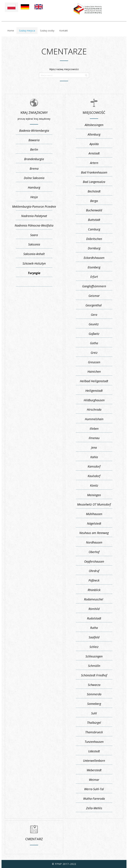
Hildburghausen (94, 400)
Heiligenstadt (94, 391)
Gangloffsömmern (94, 286)
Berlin (34, 149)
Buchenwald (94, 210)
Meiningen (94, 495)
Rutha (94, 628)
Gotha (94, 343)
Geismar (94, 296)
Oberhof (94, 552)
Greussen (94, 362)
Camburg (94, 229)
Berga (94, 201)
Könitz (94, 485)
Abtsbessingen (94, 125)
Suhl (94, 713)
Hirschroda (94, 409)
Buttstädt (94, 220)
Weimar (94, 780)
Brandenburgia (34, 159)
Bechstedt (94, 191)
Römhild (94, 609)
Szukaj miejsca (27, 31)
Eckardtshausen (94, 258)
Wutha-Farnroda (94, 799)
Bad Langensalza (94, 182)
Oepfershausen (94, 561)
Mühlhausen (94, 514)
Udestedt (94, 751)
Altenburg (94, 134)
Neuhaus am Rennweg (94, 533)
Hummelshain (94, 419)
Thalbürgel (94, 723)
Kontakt (64, 31)
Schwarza (94, 685)
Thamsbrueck (94, 732)
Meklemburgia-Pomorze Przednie (34, 206)
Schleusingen (94, 656)
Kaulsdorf (94, 476)
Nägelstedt (94, 523)
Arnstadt (94, 153)
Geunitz (94, 324)
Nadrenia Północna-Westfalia (34, 225)
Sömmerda (94, 694)
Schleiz (94, 647)
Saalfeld (94, 637)
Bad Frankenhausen (94, 172)
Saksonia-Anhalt (34, 254)
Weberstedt (94, 770)
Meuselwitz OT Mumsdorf (94, 504)
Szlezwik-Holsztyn (34, 263)
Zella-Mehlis (94, 808)
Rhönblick (94, 590)
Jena (94, 447)
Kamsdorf (94, 466)
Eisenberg (94, 267)
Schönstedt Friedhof (94, 675)
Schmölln (94, 666)
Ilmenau (94, 438)
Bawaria (34, 140)
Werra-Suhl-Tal (94, 789)
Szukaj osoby (47, 31)
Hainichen (94, 371)
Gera (94, 315)
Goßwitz (94, 334)
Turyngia (34, 273)
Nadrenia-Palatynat (34, 216)
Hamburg (34, 187)
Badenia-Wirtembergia (34, 131)
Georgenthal (94, 305)
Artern (94, 163)
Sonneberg (94, 704)
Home (11, 31)
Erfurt (94, 277)
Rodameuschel (94, 599)
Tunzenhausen (94, 742)
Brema (34, 169)
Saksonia (34, 244)
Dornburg (94, 248)
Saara (34, 235)
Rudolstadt (94, 618)
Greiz (94, 353)
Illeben (94, 429)
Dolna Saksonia (34, 178)
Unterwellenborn (94, 761)
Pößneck (94, 580)
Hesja (34, 197)
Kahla (94, 457)
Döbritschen (94, 239)
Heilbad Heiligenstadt (94, 381)
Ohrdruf (94, 571)
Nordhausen (94, 542)
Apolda (94, 144)
